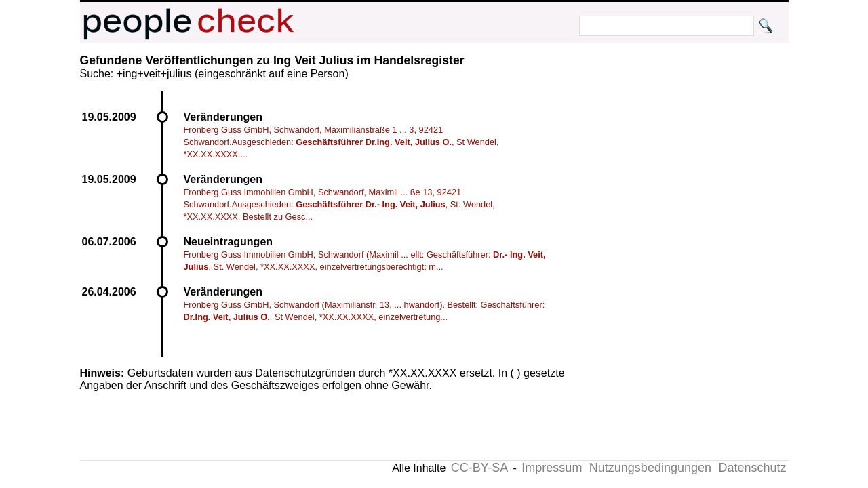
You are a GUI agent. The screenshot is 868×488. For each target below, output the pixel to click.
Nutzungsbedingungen (650, 468)
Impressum (552, 468)
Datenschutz (752, 468)
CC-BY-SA (479, 468)
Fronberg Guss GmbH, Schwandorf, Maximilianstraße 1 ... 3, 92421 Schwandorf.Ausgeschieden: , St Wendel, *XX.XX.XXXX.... (341, 142)
